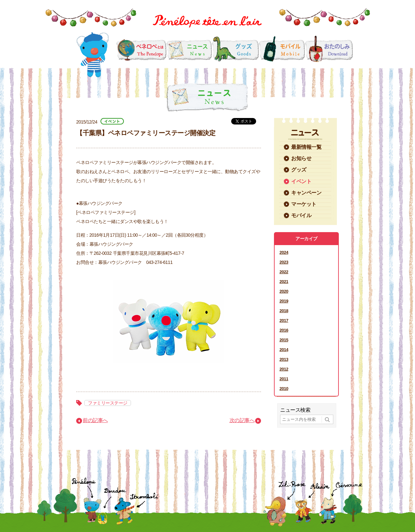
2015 (284, 340)
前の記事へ (95, 420)
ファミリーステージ (108, 403)
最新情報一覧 (306, 147)
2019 (284, 301)
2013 (284, 359)
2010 (284, 389)
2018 (284, 311)
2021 (284, 282)
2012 (284, 369)
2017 (284, 320)
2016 (284, 330)
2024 (284, 252)
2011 (284, 379)
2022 (284, 272)
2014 (284, 350)
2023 (284, 262)
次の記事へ (242, 420)
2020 (284, 291)
